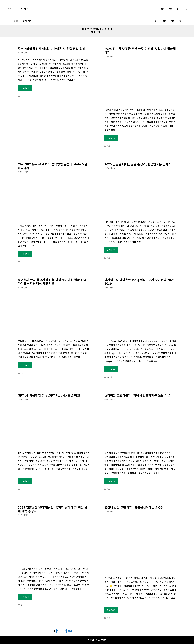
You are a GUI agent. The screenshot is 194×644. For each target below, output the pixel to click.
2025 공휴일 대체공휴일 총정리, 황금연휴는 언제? (137, 164)
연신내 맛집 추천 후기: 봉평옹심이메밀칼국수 (134, 507)
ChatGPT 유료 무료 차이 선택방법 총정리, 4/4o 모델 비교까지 (53, 166)
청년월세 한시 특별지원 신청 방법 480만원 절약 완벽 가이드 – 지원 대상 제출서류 (52, 282)
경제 (178, 9)
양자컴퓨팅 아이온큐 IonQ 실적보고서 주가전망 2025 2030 (140, 282)
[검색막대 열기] (186, 9)
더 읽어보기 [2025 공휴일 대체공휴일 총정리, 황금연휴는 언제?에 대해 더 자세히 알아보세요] (111, 250)
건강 (162, 9)
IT (22, 96)
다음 (71, 631)
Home (10, 9)
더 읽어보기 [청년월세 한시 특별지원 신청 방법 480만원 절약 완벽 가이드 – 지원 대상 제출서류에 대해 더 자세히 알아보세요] (25, 365)
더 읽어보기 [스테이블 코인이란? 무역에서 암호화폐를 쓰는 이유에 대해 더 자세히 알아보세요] (111, 481)
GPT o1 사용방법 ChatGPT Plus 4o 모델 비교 (49, 395)
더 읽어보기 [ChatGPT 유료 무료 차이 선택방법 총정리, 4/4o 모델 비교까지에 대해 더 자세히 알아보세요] (25, 254)
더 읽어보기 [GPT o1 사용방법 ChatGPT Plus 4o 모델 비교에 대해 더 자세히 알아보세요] (25, 481)
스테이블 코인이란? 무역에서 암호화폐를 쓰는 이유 (137, 395)
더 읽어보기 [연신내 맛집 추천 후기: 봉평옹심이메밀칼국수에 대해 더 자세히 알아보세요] (111, 610)
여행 (170, 9)
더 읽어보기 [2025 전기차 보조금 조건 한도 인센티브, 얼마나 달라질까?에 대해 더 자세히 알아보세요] (111, 138)
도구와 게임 (24, 9)
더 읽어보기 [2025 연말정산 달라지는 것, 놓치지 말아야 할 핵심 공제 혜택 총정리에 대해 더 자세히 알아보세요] (25, 597)
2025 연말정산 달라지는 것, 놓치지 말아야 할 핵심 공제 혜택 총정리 (53, 509)
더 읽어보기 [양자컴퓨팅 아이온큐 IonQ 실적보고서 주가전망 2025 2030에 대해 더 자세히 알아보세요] (111, 369)
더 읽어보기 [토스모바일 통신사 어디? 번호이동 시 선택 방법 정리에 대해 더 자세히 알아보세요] (25, 88)
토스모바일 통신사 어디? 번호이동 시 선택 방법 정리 (52, 49)
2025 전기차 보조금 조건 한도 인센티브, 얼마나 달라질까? (140, 50)
